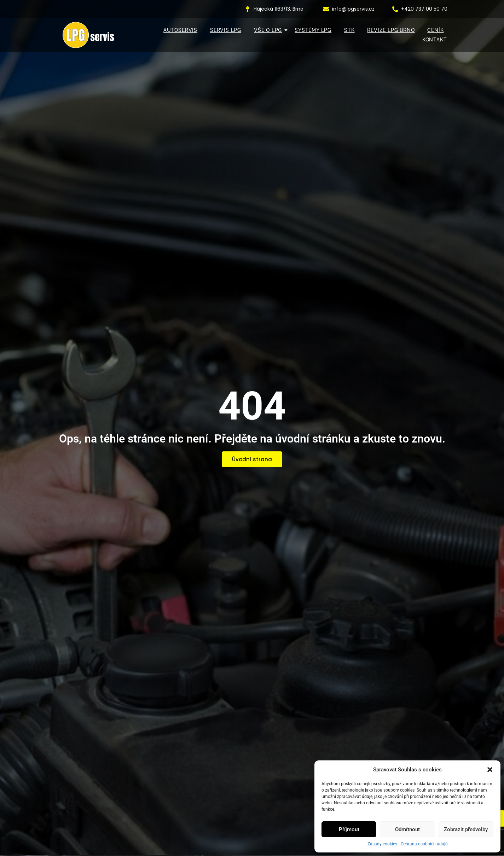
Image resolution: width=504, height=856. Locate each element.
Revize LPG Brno (391, 30)
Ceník (435, 30)
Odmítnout (407, 829)
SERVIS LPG (226, 30)
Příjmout (349, 829)
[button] (490, 770)
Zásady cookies (382, 844)
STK (349, 30)
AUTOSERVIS (180, 30)
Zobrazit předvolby (466, 829)
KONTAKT (435, 40)
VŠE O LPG (270, 30)
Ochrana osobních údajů (424, 844)
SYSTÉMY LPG (313, 30)
